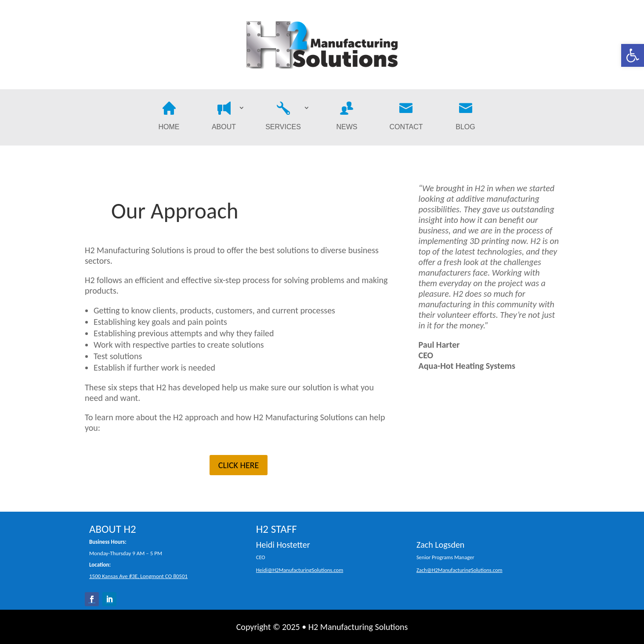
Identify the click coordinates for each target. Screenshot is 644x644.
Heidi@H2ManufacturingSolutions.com (300, 570)
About (224, 118)
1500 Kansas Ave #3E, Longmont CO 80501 (138, 576)
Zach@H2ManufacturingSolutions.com (459, 570)
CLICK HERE (239, 465)
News (347, 118)
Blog (465, 118)
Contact (406, 118)
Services (283, 118)
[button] (633, 55)
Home (169, 118)
